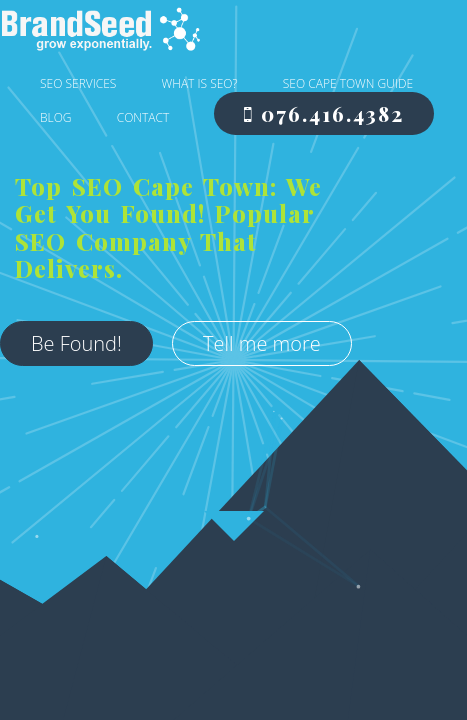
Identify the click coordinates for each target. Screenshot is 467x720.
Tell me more (105, 357)
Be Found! (91, 302)
